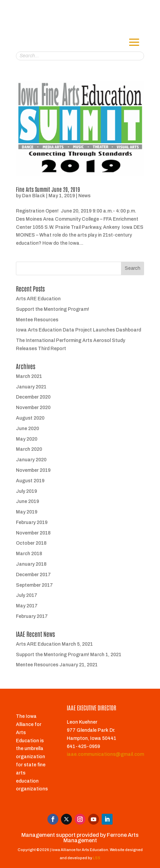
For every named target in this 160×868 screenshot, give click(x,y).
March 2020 (29, 449)
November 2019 (33, 470)
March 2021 (29, 376)
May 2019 (27, 512)
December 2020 (33, 397)
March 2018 (29, 554)
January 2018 (31, 564)
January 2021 (31, 387)
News (84, 196)
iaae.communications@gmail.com (105, 754)
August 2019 (30, 481)
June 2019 (27, 501)
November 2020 (33, 408)
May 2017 (27, 606)
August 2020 (30, 418)
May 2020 (27, 439)
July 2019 (26, 491)
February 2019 (32, 522)
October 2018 (31, 543)
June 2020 (27, 429)
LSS (97, 858)
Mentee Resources (37, 320)
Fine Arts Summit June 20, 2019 (48, 189)
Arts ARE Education (38, 299)
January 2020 (31, 460)
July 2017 (27, 595)
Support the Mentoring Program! (53, 309)
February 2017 (32, 616)
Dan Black (34, 196)
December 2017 (33, 575)
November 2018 (33, 533)
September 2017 (34, 585)
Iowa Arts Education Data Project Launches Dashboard (78, 330)
